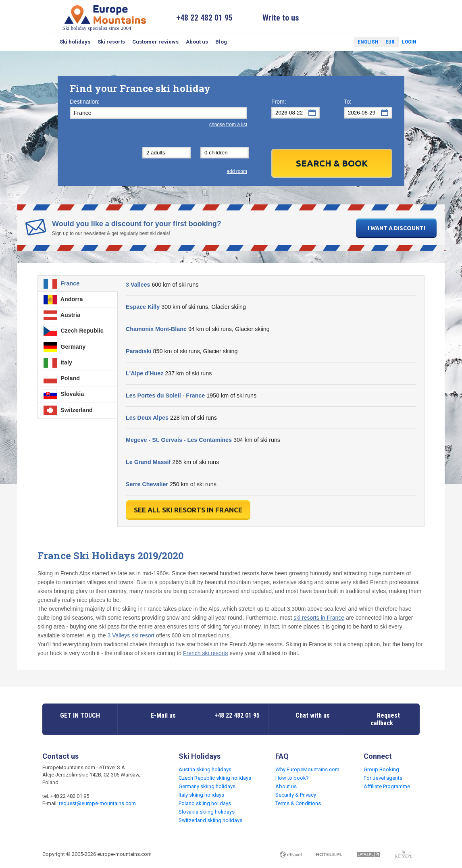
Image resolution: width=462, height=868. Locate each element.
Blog (221, 42)
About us (197, 42)
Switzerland (68, 410)
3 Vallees (138, 285)
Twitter (341, 42)
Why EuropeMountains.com (307, 769)
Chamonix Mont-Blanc (156, 329)
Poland (62, 379)
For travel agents (383, 778)
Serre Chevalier (147, 484)
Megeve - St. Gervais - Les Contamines (179, 440)
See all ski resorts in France (188, 510)
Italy (58, 363)
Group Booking (381, 769)
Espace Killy (143, 307)
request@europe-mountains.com (97, 803)
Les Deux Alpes (147, 418)
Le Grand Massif (148, 462)
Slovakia (64, 394)
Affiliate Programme (387, 786)
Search (49, 42)
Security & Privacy (296, 795)
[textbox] (158, 113)
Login (409, 42)
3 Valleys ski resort (131, 635)
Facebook (329, 42)
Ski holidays (75, 42)
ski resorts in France (319, 618)
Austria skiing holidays (205, 769)
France (61, 284)
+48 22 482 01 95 (204, 18)
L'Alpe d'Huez (145, 373)
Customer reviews (155, 42)
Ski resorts (111, 42)
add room (237, 171)
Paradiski (139, 351)
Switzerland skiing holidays (210, 820)
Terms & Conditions (298, 803)
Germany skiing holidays (207, 786)
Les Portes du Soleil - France (165, 395)
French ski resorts (205, 653)
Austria (62, 315)
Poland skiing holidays (205, 803)
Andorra (63, 300)
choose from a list (228, 125)
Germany (65, 347)
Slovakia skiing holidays (207, 812)
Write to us (281, 18)
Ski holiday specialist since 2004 (105, 18)
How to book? (292, 778)
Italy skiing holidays (201, 795)
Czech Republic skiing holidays (215, 778)
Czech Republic (73, 331)
